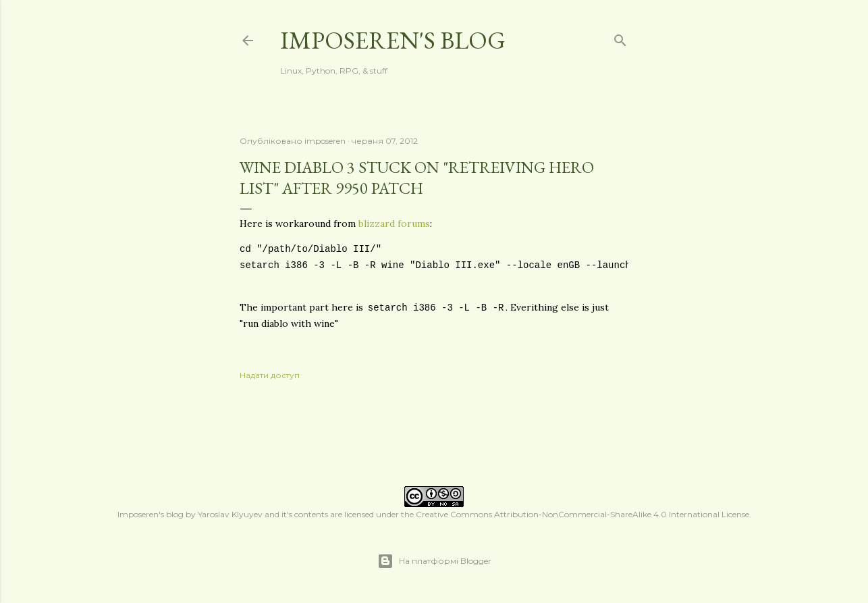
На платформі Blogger (434, 561)
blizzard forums (394, 224)
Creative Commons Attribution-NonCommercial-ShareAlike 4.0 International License (582, 514)
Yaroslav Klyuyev (230, 514)
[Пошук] (620, 37)
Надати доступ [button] (270, 375)
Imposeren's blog (393, 40)
